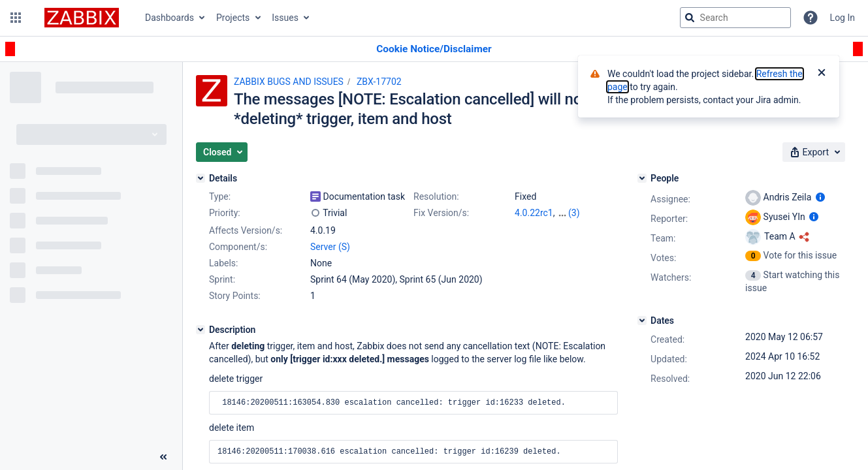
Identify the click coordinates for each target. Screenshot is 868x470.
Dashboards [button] (169, 18)
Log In (843, 18)
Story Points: (235, 296)
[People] (642, 178)
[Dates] (642, 321)
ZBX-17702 (379, 82)
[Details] (201, 178)
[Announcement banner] (434, 49)
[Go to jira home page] (82, 18)
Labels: (223, 263)
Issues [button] (285, 18)
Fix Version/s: (441, 213)
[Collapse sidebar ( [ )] (163, 457)
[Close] (822, 74)
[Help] (811, 18)
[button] (16, 18)
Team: (663, 238)
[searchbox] (735, 18)
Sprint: (222, 279)
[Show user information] (820, 197)
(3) (574, 213)
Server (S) (330, 247)
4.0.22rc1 (534, 213)
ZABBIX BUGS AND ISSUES (289, 82)
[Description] (201, 330)
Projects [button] (233, 18)
